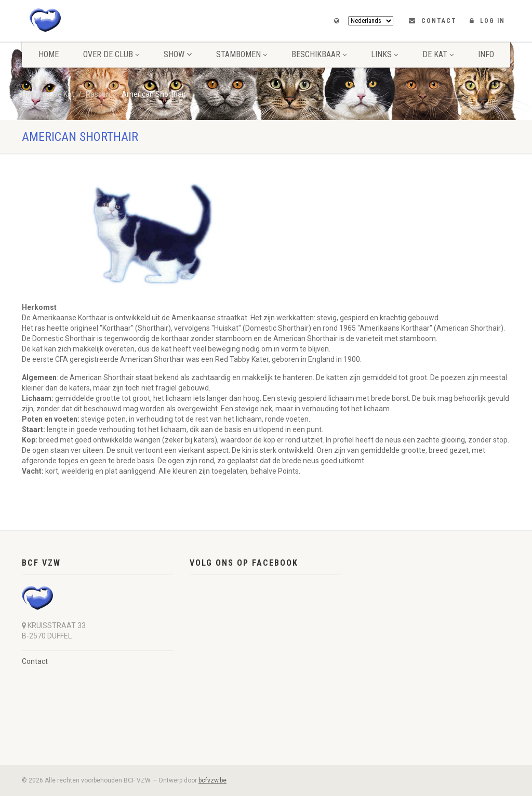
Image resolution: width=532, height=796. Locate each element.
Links (384, 54)
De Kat (438, 54)
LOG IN (493, 21)
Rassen (98, 94)
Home (49, 54)
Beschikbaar (319, 54)
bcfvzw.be (212, 780)
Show (178, 54)
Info (486, 54)
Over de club (111, 54)
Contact (439, 21)
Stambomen (242, 54)
